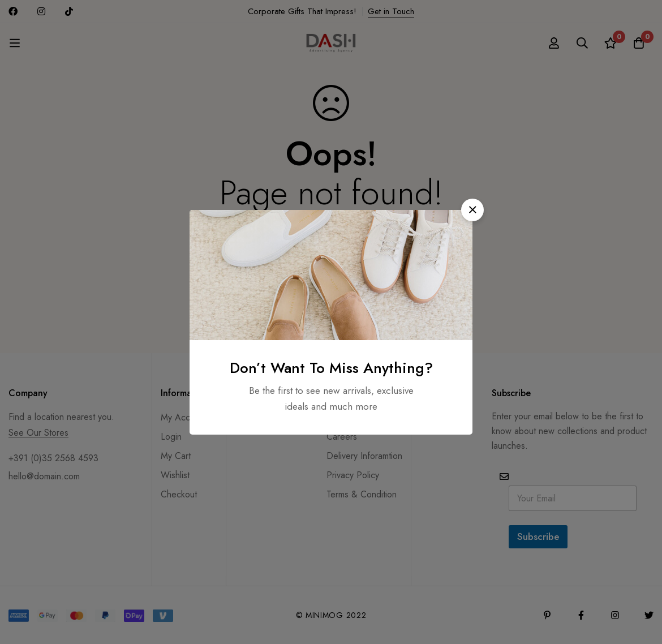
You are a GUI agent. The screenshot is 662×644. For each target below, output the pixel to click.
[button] (472, 210)
